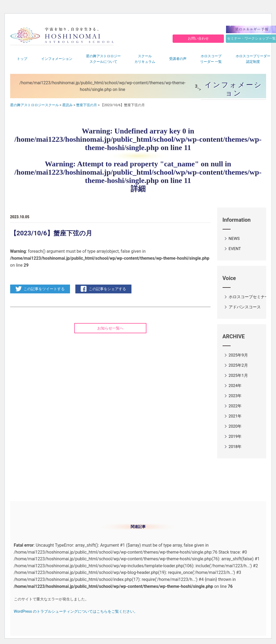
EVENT (235, 249)
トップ (22, 59)
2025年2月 (238, 365)
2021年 (235, 416)
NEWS (234, 239)
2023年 (235, 396)
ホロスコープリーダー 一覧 (211, 59)
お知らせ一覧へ (110, 328)
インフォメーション (57, 59)
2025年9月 (238, 355)
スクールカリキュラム (145, 59)
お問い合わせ (198, 38)
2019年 (235, 436)
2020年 (235, 426)
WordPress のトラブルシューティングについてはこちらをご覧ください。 (76, 611)
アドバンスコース (245, 307)
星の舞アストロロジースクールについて (103, 59)
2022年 (235, 406)
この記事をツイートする (44, 289)
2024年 (235, 386)
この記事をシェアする (107, 289)
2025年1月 (238, 375)
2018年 (235, 447)
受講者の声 (178, 59)
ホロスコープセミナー (249, 297)
